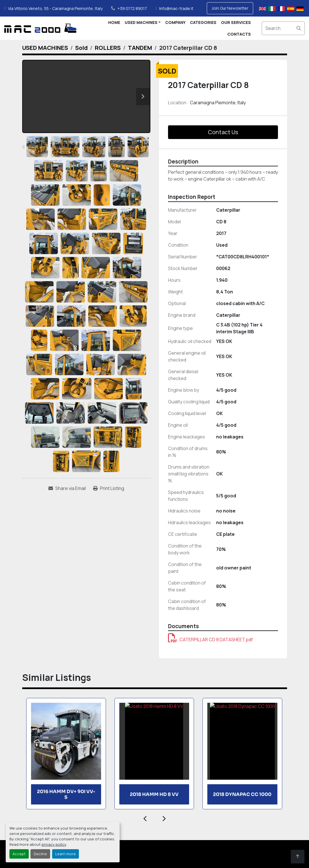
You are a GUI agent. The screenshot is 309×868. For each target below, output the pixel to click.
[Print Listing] (109, 488)
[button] (143, 22)
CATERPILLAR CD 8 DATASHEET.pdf (210, 640)
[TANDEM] (140, 48)
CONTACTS (239, 34)
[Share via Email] (67, 488)
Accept (19, 854)
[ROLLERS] (108, 48)
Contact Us (223, 132)
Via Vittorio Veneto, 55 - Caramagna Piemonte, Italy (55, 8)
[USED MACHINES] (45, 48)
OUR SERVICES (236, 22)
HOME (114, 22)
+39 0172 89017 (132, 8)
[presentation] (145, 818)
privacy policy (54, 844)
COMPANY (175, 22)
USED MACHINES (141, 22)
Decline (40, 854)
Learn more (66, 854)
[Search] (283, 28)
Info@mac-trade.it (176, 8)
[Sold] (81, 48)
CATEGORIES (203, 22)
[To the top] (298, 857)
